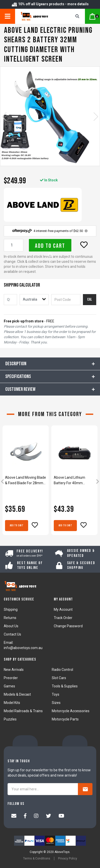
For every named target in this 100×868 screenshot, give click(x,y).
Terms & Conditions (37, 858)
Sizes (56, 703)
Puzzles (10, 719)
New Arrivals (14, 670)
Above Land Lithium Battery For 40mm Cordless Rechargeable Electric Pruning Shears (72, 481)
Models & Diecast (17, 694)
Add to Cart (50, 247)
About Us (11, 626)
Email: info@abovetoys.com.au (23, 645)
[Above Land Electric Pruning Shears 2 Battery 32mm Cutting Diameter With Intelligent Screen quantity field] (14, 245)
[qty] (10, 300)
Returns (10, 618)
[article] (26, 482)
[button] (84, 245)
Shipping (11, 609)
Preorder (11, 678)
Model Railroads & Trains (23, 711)
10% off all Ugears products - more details (50, 4)
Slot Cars (59, 678)
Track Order (63, 618)
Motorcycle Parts (65, 719)
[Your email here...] (43, 789)
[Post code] (66, 300)
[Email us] (14, 816)
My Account (63, 609)
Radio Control (62, 670)
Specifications (18, 377)
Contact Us (12, 634)
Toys (56, 694)
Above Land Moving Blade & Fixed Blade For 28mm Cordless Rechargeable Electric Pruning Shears (26, 481)
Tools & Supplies (65, 686)
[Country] (34, 300)
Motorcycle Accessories (71, 711)
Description (16, 364)
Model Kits (12, 703)
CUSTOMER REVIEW (20, 389)
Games (9, 686)
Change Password (68, 626)
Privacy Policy (68, 858)
